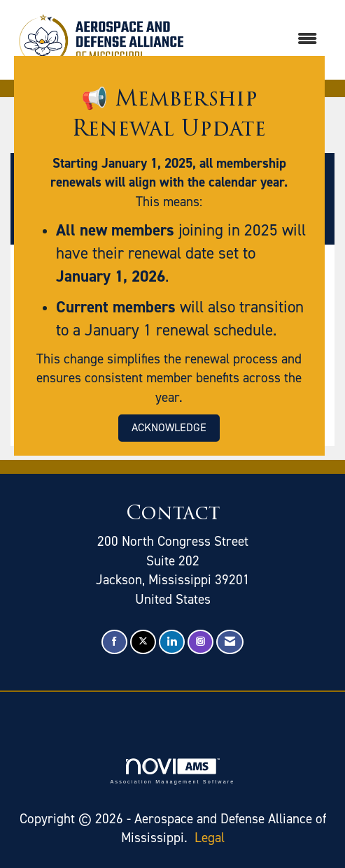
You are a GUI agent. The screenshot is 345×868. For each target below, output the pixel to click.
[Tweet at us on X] (143, 642)
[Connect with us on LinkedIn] (172, 642)
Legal (210, 838)
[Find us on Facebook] (114, 642)
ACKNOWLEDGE (169, 427)
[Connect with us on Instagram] (200, 642)
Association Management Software (172, 771)
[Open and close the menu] (261, 39)
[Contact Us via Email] (230, 642)
